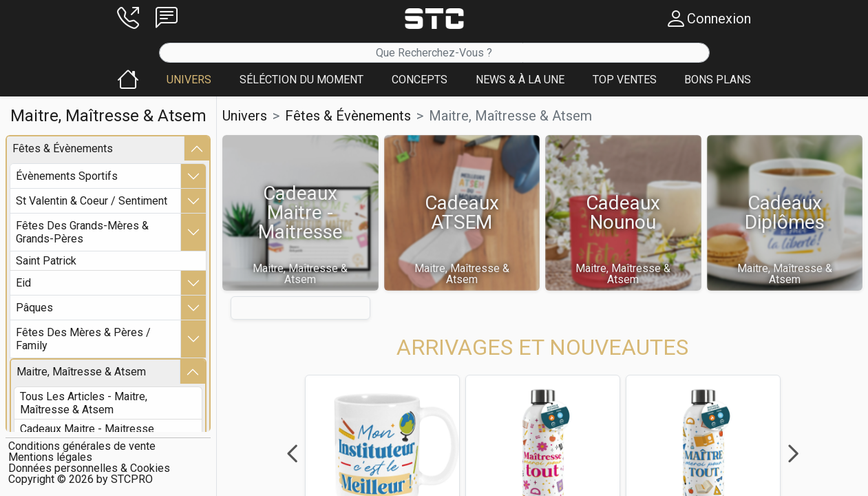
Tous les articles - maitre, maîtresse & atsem (84, 403)
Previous (292, 454)
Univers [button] (245, 116)
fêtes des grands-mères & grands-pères (82, 232)
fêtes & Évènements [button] (348, 116)
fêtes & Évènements (63, 148)
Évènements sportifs (67, 176)
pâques (34, 308)
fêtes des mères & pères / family (83, 339)
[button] (128, 19)
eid (23, 283)
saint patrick (46, 261)
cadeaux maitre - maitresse (87, 429)
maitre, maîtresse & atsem (81, 372)
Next (793, 454)
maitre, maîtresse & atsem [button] (510, 116)
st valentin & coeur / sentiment (92, 201)
